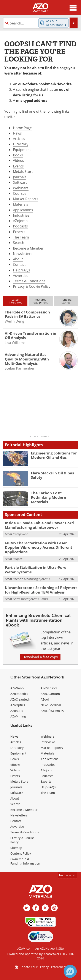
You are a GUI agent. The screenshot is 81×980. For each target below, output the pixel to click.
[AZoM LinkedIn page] (27, 908)
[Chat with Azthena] (70, 971)
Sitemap (16, 848)
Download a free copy (40, 657)
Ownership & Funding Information (25, 861)
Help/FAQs (21, 270)
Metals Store (23, 172)
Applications (23, 210)
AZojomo (20, 221)
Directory (21, 144)
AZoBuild (17, 711)
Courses (20, 193)
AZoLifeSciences (52, 711)
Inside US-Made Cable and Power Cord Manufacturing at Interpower (39, 525)
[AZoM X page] (45, 908)
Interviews (48, 742)
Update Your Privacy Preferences (40, 967)
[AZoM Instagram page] (54, 908)
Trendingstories (66, 301)
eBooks (15, 765)
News (17, 133)
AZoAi (45, 699)
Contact (19, 264)
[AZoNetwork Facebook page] (36, 908)
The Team (21, 237)
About (18, 259)
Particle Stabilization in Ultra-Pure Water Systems (36, 570)
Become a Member (28, 248)
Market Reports (26, 199)
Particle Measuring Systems (31, 579)
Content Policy (21, 853)
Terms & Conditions (29, 281)
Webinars (21, 188)
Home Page (22, 128)
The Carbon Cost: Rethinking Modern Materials (48, 497)
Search (19, 243)
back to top (67, 875)
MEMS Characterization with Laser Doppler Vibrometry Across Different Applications (38, 547)
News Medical (51, 705)
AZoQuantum (50, 694)
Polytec (17, 559)
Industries (21, 215)
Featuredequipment (41, 301)
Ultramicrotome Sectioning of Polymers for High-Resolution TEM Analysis (41, 590)
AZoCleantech (20, 699)
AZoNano (17, 688)
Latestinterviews (15, 301)
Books (18, 155)
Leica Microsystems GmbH (30, 599)
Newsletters (23, 254)
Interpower (20, 534)
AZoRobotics (19, 694)
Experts (19, 232)
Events (18, 166)
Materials (21, 204)
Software (20, 182)
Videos (18, 161)
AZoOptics (18, 705)
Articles (19, 139)
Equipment (22, 150)
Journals (20, 177)
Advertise (21, 276)
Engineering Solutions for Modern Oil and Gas (54, 455)
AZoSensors (49, 688)
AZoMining (18, 716)
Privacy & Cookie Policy (32, 286)
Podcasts (20, 226)
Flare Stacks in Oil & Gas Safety (52, 475)
